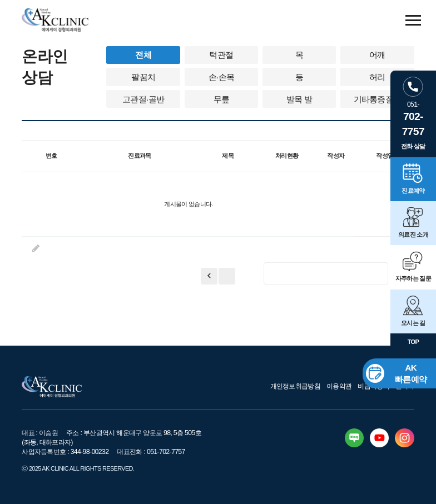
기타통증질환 (378, 99)
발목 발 (299, 99)
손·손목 (221, 77)
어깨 (377, 55)
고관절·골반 (143, 99)
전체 (143, 55)
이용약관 (339, 386)
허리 (377, 77)
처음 (209, 276)
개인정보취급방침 (296, 386)
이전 (227, 276)
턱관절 (221, 55)
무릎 (222, 99)
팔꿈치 (143, 77)
